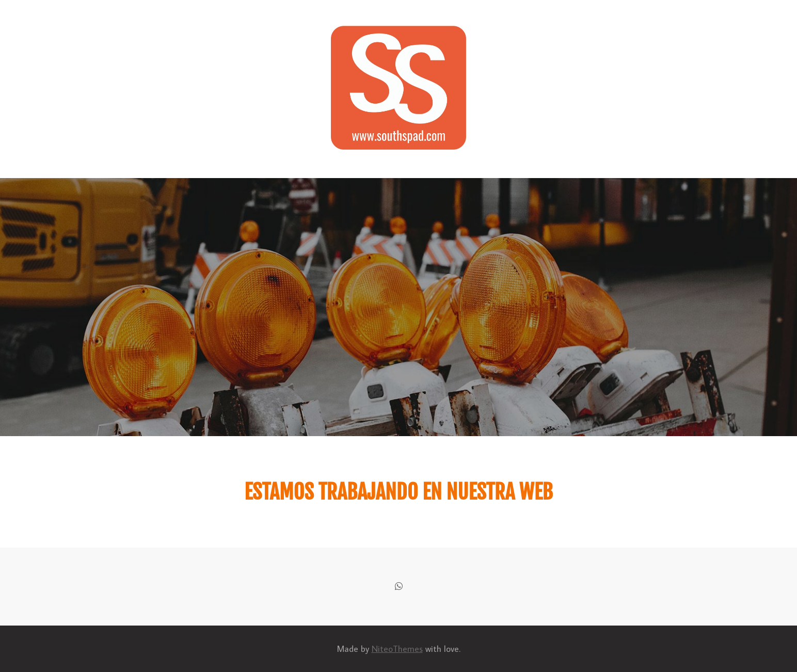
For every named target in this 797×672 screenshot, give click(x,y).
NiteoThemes (397, 649)
